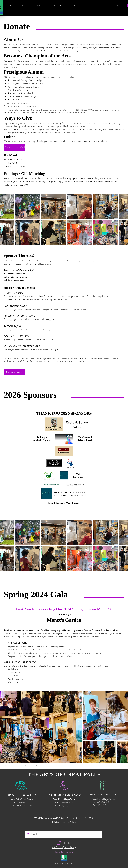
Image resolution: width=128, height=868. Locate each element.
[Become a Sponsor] (14, 372)
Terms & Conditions (64, 852)
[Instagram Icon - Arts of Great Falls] (70, 843)
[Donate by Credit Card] (14, 147)
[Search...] (64, 834)
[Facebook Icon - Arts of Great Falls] (65, 843)
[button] (59, 842)
